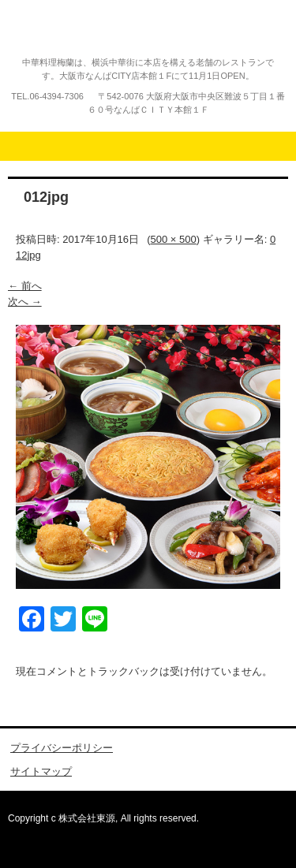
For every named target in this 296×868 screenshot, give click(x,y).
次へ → (25, 302)
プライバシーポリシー (62, 748)
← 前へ (25, 286)
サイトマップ (41, 771)
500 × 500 (174, 239)
